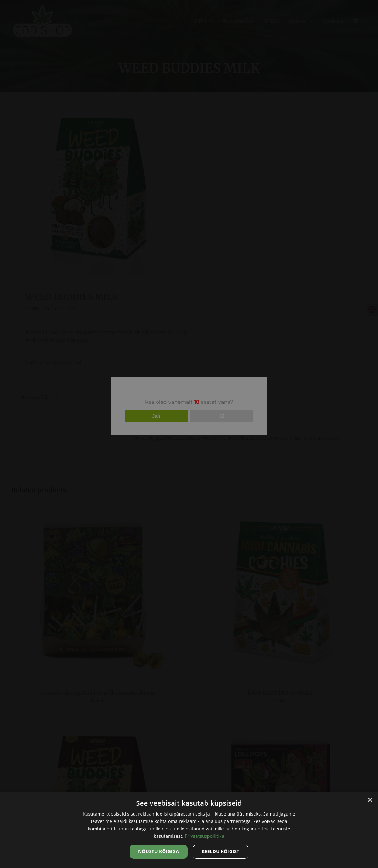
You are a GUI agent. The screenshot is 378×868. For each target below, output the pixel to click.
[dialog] (189, 830)
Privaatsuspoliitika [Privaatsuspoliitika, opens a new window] (204, 836)
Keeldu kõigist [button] (221, 852)
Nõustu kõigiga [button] (159, 852)
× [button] (370, 800)
